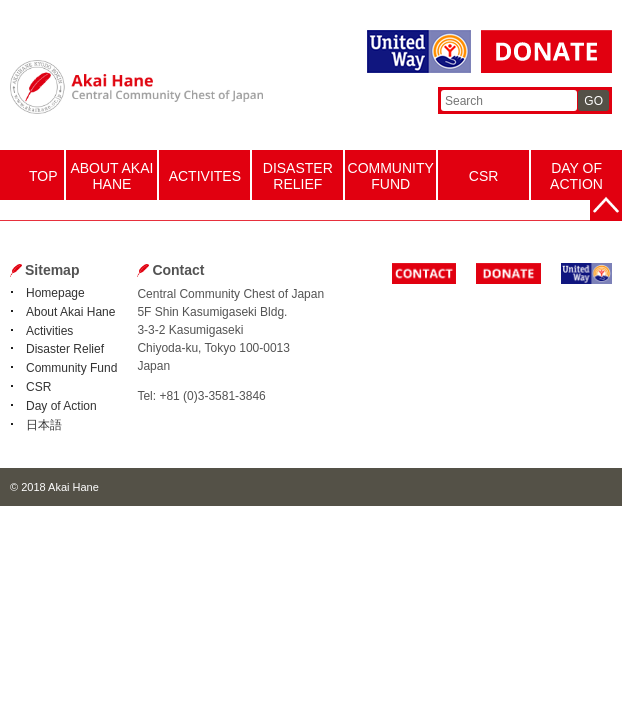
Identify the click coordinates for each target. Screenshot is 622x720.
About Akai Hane (70, 312)
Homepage (55, 293)
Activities (49, 331)
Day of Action (61, 406)
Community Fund (71, 368)
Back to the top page (606, 205)
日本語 (44, 425)
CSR (38, 387)
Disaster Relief (65, 349)
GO (593, 101)
